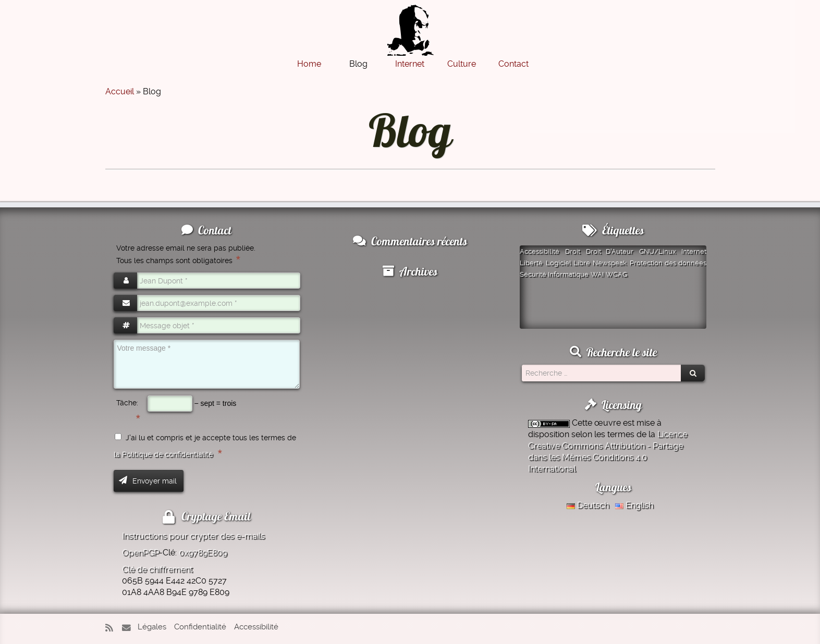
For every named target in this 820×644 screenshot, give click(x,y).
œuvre (608, 423)
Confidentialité (200, 627)
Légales (152, 627)
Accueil (120, 91)
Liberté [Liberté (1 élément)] (531, 263)
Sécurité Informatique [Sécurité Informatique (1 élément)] (554, 274)
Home (309, 64)
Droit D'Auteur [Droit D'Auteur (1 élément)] (610, 251)
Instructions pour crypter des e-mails (193, 536)
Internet (410, 64)
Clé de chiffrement (157, 569)
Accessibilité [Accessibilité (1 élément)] (540, 251)
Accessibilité (256, 627)
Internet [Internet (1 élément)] (694, 251)
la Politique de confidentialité (163, 454)
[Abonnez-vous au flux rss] (113, 628)
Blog (358, 64)
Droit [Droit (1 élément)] (573, 251)
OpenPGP (140, 553)
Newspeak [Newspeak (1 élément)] (610, 263)
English (634, 505)
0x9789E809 (203, 553)
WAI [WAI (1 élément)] (597, 274)
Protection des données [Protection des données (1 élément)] (668, 263)
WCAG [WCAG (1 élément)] (616, 274)
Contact (513, 64)
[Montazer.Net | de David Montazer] (410, 36)
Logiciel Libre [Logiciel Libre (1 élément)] (568, 263)
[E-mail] (129, 628)
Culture (462, 64)
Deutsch (588, 505)
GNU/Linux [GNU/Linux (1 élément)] (658, 251)
